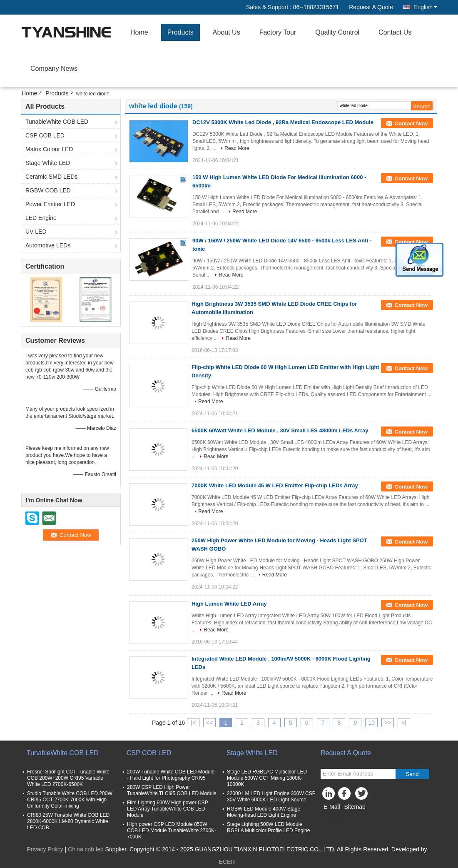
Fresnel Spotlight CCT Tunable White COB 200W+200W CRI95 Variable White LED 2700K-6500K (68, 778)
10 (371, 723)
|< (194, 723)
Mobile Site (338, 817)
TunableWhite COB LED (57, 122)
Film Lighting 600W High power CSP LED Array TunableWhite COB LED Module (168, 809)
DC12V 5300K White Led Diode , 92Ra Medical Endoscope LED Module (283, 122)
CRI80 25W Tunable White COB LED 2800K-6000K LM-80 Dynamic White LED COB (68, 821)
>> (388, 723)
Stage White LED (48, 163)
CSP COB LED (45, 135)
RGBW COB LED (48, 190)
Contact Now (411, 123)
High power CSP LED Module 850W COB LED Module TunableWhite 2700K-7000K (172, 831)
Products (180, 32)
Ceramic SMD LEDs (51, 177)
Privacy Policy (45, 849)
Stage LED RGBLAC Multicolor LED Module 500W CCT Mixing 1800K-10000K (267, 778)
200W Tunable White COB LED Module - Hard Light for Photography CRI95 (171, 775)
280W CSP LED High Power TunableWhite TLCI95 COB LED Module (172, 790)
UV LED (36, 232)
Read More (237, 148)
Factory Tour (278, 32)
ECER (227, 862)
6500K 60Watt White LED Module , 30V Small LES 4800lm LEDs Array (280, 430)
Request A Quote (371, 7)
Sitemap (355, 807)
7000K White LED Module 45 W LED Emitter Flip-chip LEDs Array (275, 485)
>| (404, 723)
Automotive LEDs (48, 245)
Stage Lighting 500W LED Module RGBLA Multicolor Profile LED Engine (268, 827)
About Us (227, 32)
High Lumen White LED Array (229, 604)
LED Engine (41, 218)
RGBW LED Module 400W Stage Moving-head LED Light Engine (264, 812)
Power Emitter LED (50, 204)
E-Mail (332, 807)
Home (139, 32)
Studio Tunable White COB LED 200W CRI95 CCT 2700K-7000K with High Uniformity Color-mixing (70, 800)
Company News (54, 69)
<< (209, 723)
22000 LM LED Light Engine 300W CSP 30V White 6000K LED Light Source (271, 797)
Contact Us (395, 32)
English (425, 7)
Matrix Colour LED (49, 149)
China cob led (86, 849)
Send (412, 774)
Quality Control (337, 32)
